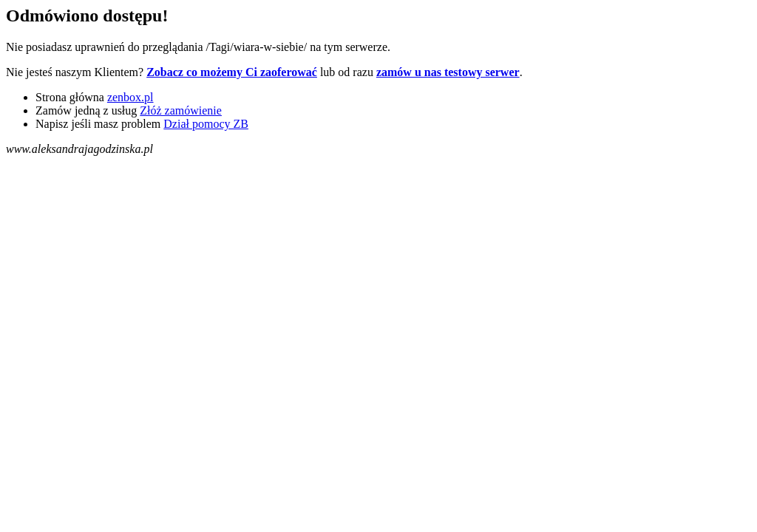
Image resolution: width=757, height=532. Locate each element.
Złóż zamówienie (181, 110)
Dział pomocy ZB (206, 124)
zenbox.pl (130, 97)
